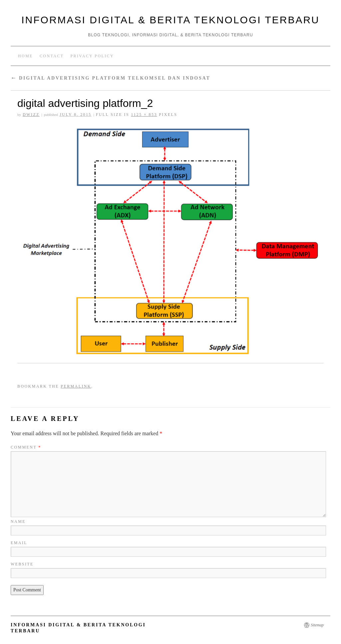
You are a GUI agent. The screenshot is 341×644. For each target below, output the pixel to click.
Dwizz (31, 115)
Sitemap (317, 625)
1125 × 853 (144, 115)
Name (18, 521)
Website (22, 564)
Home (25, 56)
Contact (52, 56)
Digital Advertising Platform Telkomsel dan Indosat (111, 78)
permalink (76, 386)
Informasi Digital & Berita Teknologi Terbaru (170, 20)
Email (19, 543)
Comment (26, 447)
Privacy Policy (92, 56)
